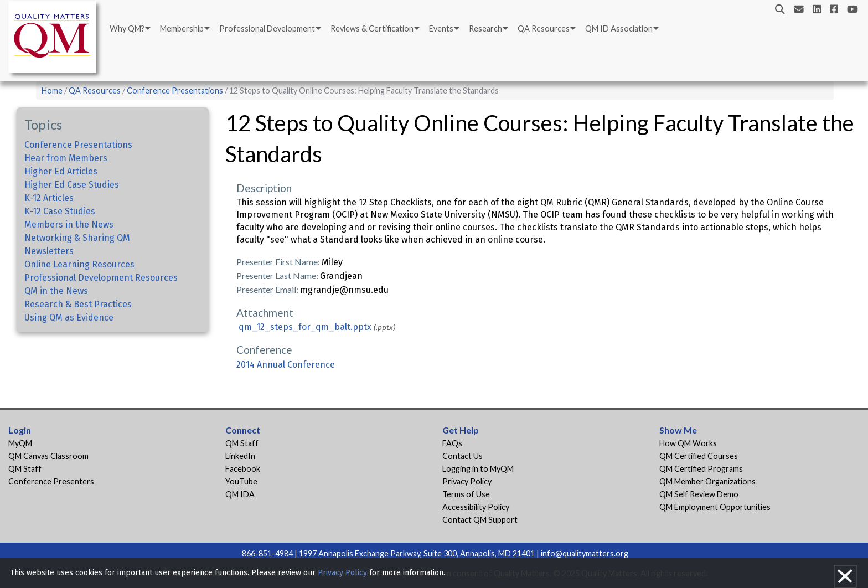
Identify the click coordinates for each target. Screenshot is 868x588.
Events (441, 29)
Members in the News (69, 225)
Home (52, 91)
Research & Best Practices (78, 304)
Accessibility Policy (476, 507)
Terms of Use (466, 494)
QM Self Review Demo (699, 494)
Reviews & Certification (372, 29)
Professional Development (267, 29)
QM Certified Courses (699, 456)
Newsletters (49, 251)
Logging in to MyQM (478, 469)
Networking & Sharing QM (77, 238)
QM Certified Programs (701, 469)
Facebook (243, 469)
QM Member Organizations (707, 481)
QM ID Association (619, 29)
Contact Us (463, 456)
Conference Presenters (51, 481)
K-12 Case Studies (60, 211)
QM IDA (240, 494)
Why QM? (127, 29)
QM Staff (25, 469)
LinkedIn (240, 456)
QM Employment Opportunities (715, 507)
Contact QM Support (480, 520)
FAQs (452, 443)
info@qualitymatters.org (585, 553)
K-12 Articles (49, 198)
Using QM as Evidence (69, 318)
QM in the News (56, 291)
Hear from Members (66, 158)
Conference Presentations (175, 91)
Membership (182, 29)
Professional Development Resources (101, 278)
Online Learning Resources (79, 264)
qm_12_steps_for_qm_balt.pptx (305, 327)
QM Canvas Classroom (48, 456)
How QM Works (688, 443)
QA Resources (544, 29)
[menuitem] (129, 29)
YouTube (241, 481)
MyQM (20, 443)
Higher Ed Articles (61, 171)
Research (485, 29)
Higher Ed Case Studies (72, 185)
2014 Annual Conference (286, 365)
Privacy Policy (467, 481)
